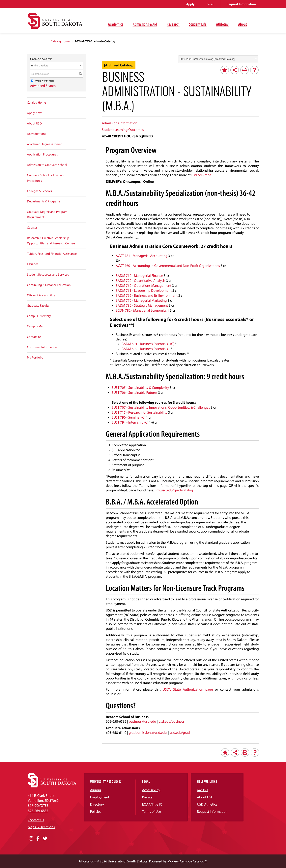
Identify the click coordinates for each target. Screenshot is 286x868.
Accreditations (37, 134)
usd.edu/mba (201, 175)
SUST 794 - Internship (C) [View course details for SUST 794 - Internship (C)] (130, 422)
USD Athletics (207, 804)
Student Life (198, 24)
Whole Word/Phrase (45, 81)
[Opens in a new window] (31, 839)
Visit (211, 4)
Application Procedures (42, 155)
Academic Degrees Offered (45, 144)
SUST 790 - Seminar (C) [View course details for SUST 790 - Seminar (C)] (129, 417)
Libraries (33, 264)
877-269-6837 (38, 811)
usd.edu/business (172, 721)
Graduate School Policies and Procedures (46, 178)
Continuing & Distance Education (49, 285)
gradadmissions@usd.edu (148, 732)
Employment (100, 797)
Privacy (147, 797)
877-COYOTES (38, 805)
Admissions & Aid (145, 24)
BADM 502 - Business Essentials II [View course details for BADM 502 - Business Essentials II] (146, 349)
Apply (190, 4)
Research (173, 24)
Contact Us (34, 337)
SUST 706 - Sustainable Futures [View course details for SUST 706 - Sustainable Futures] (135, 392)
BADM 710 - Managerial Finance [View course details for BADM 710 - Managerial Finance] (139, 276)
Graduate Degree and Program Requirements (47, 214)
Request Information (241, 4)
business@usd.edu (142, 721)
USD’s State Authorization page (188, 689)
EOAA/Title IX (152, 804)
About (243, 24)
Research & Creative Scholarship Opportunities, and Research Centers (51, 241)
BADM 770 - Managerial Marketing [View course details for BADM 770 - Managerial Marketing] (141, 300)
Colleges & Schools (39, 191)
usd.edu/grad (180, 732)
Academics (116, 24)
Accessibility (151, 790)
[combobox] (218, 59)
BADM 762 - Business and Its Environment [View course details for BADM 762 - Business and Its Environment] (147, 295)
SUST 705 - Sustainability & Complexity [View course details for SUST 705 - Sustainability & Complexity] (140, 387)
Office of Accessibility (41, 295)
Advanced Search (43, 86)
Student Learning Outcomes (123, 130)
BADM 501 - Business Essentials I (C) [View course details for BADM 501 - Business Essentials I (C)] (148, 344)
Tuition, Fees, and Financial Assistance (52, 254)
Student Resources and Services (48, 275)
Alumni (96, 790)
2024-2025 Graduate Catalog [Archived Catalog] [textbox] (207, 59)
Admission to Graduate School (47, 165)
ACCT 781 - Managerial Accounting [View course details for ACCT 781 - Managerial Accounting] (142, 256)
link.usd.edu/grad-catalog (174, 490)
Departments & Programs (44, 201)
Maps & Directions (41, 827)
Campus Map (36, 326)
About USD (34, 123)
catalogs (90, 861)
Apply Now (34, 113)
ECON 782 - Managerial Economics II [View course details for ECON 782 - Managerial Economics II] (143, 310)
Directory (97, 804)
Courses (32, 228)
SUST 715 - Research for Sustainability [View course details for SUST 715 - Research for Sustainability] (140, 412)
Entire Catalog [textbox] (39, 66)
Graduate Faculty (38, 306)
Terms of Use (151, 811)
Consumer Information (42, 347)
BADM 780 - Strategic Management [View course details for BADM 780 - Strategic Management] (142, 305)
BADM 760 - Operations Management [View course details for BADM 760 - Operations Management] (144, 285)
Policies (96, 811)
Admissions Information (120, 123)
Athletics (222, 24)
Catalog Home (60, 41)
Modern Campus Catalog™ (187, 861)
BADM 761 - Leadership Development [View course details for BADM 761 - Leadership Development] (144, 290)
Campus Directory (39, 316)
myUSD (203, 790)
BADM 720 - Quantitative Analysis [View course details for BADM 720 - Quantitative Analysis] (141, 280)
